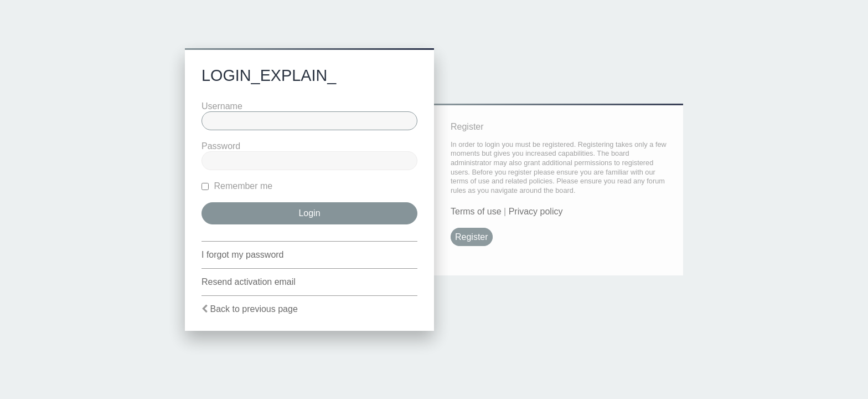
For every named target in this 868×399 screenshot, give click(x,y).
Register (472, 237)
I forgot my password (243, 255)
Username (222, 106)
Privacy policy (536, 211)
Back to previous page (254, 309)
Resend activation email (249, 282)
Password (221, 146)
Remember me (237, 186)
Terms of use (476, 211)
